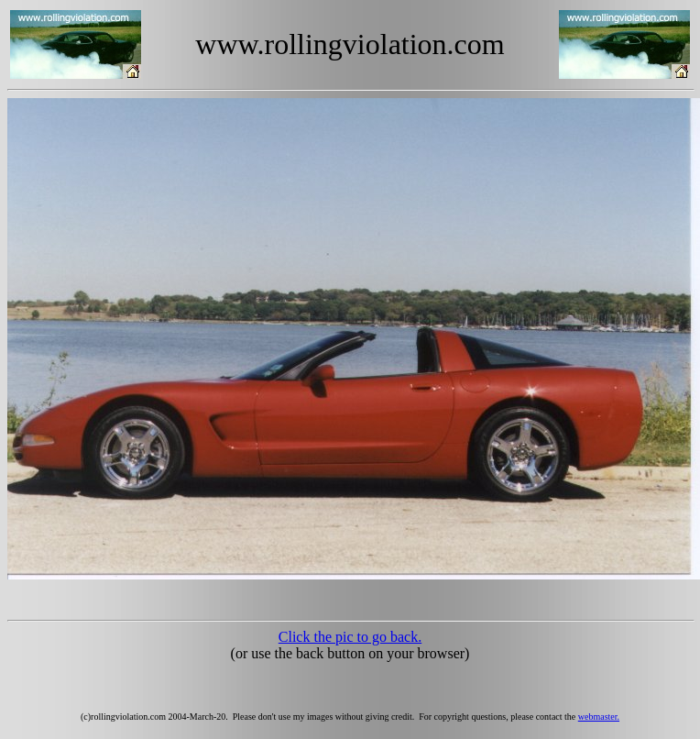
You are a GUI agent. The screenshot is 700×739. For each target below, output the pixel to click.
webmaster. (599, 717)
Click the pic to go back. (350, 637)
